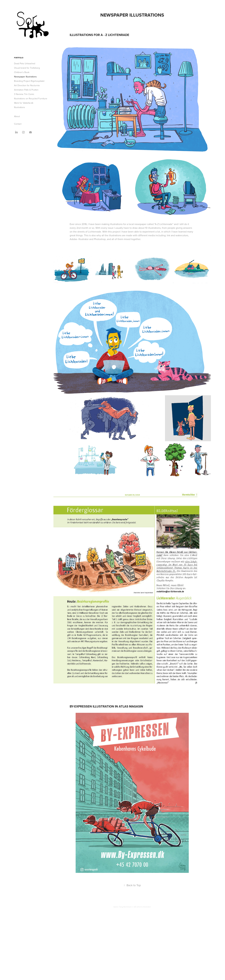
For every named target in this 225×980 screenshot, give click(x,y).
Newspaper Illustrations (25, 77)
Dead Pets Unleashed (25, 63)
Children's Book (22, 72)
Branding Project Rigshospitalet (29, 81)
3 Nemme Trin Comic (24, 94)
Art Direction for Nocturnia (27, 85)
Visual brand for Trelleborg (27, 68)
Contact (18, 124)
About (17, 116)
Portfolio (19, 58)
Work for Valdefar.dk (24, 103)
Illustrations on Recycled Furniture (31, 99)
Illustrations (20, 107)
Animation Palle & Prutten (26, 90)
